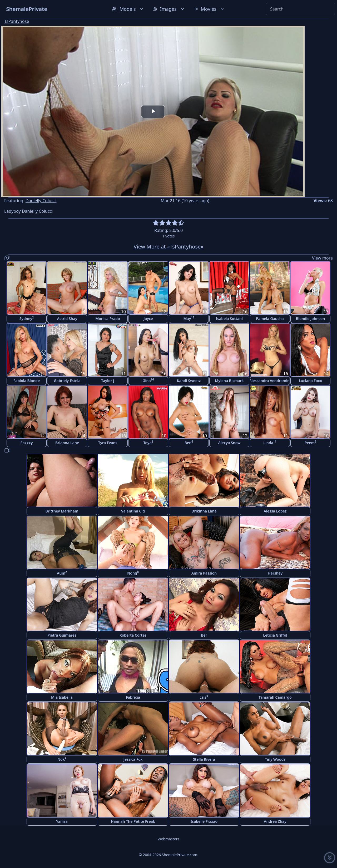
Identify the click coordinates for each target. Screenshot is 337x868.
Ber (204, 635)
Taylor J (108, 381)
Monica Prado (108, 319)
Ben (189, 442)
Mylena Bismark (229, 381)
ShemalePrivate (27, 9)
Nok (62, 759)
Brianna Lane (67, 443)
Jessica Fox (133, 759)
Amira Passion (204, 573)
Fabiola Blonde (27, 381)
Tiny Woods (275, 759)
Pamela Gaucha (270, 319)
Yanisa (62, 821)
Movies (209, 9)
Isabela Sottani (229, 319)
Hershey (275, 573)
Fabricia (133, 697)
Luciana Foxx (310, 381)
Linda (270, 442)
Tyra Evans (108, 443)
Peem (310, 442)
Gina (148, 380)
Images (169, 9)
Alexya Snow (229, 443)
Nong (133, 573)
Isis (204, 697)
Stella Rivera (204, 759)
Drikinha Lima (204, 511)
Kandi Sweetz (189, 381)
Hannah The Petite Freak (133, 821)
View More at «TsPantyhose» (169, 247)
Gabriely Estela (67, 381)
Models (128, 9)
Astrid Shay (67, 319)
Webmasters (168, 839)
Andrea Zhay (275, 821)
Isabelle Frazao (204, 821)
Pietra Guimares (62, 635)
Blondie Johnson (311, 319)
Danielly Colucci (41, 201)
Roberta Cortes (133, 635)
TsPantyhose (17, 21)
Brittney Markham (62, 511)
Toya (148, 442)
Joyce (148, 319)
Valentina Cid (133, 511)
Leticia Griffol (275, 635)
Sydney (27, 318)
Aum (62, 573)
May (189, 318)
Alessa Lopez (275, 511)
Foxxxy (26, 443)
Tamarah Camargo (275, 697)
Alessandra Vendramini (270, 381)
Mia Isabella (62, 697)
